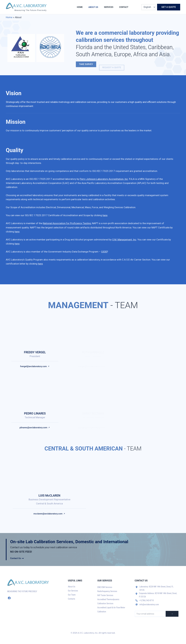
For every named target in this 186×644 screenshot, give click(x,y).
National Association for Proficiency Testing (67, 223)
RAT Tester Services (105, 595)
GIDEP (104, 252)
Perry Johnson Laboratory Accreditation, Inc (104, 179)
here (105, 215)
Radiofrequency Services (107, 591)
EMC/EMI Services (105, 587)
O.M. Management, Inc (124, 240)
